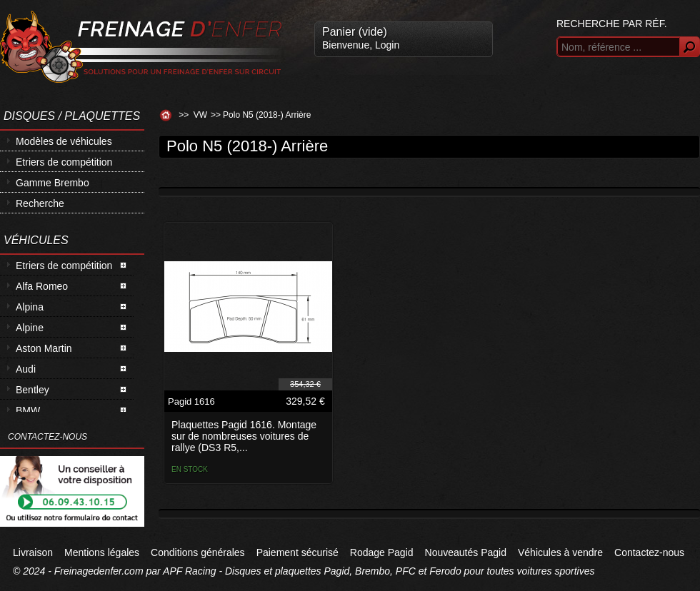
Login (387, 45)
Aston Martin (44, 348)
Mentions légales (102, 552)
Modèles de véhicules (64, 141)
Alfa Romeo (42, 286)
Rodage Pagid (382, 552)
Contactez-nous (649, 552)
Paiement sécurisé (297, 552)
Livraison (33, 552)
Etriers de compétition (64, 162)
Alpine (30, 328)
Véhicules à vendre (560, 552)
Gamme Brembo (52, 183)
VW (200, 115)
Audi (26, 369)
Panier (355, 32)
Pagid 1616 (191, 401)
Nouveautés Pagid (466, 552)
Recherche (40, 203)
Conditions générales (198, 552)
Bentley (32, 390)
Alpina (30, 307)
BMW (28, 410)
